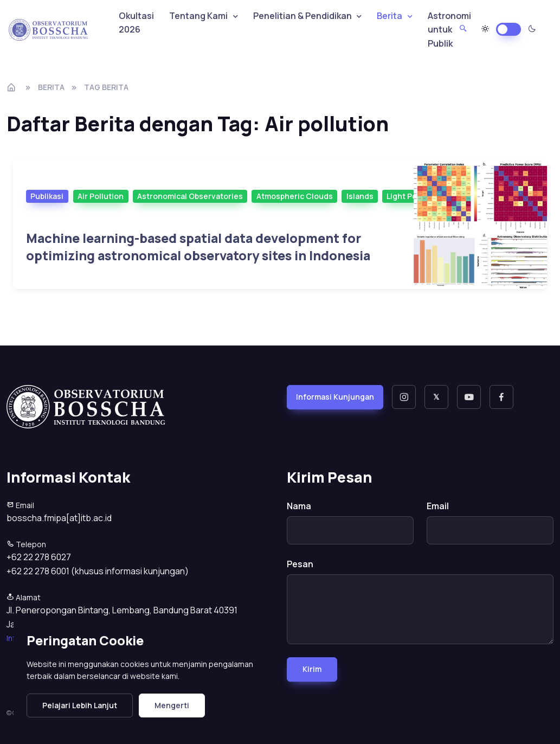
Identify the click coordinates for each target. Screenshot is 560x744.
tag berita (106, 87)
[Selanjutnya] (480, 224)
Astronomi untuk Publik (449, 30)
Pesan (300, 564)
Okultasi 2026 (136, 23)
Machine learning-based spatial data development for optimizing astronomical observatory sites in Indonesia (198, 247)
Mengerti (172, 705)
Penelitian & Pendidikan (302, 16)
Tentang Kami (198, 16)
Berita (51, 87)
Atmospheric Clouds (295, 196)
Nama (299, 506)
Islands (360, 196)
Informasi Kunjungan (335, 397)
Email (438, 506)
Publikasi (47, 196)
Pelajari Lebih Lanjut (80, 705)
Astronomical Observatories (190, 196)
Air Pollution (101, 196)
